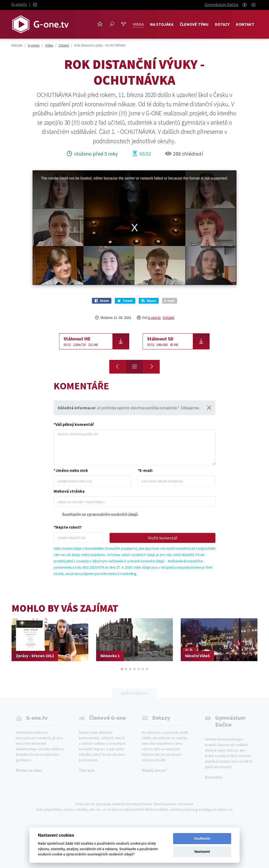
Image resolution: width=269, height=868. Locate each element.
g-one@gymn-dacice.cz (214, 809)
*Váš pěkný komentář (74, 424)
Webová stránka (69, 491)
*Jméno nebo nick (71, 470)
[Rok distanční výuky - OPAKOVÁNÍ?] (151, 367)
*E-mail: (145, 470)
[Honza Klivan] (118, 367)
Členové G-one (107, 718)
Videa (138, 24)
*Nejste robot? (68, 527)
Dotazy (222, 24)
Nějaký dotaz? (154, 770)
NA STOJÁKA (162, 24)
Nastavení (202, 852)
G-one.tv (19, 4)
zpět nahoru (134, 693)
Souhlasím (202, 838)
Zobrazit (87, 770)
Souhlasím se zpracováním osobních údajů (100, 514)
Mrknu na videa (29, 770)
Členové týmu (194, 24)
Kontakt (245, 24)
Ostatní (168, 318)
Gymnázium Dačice (222, 4)
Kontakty (213, 777)
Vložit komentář (163, 538)
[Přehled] (134, 367)
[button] (122, 669)
